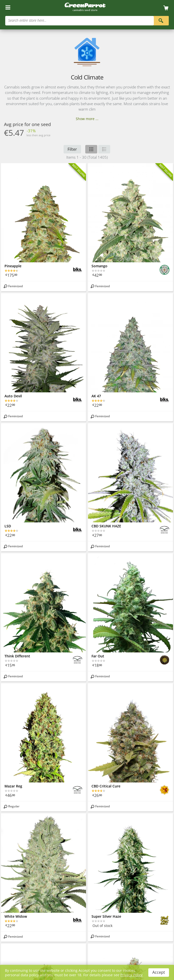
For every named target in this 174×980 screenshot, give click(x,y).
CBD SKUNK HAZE (106, 526)
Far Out (98, 656)
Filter (72, 149)
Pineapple (13, 266)
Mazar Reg (13, 786)
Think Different (17, 656)
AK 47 (96, 396)
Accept (159, 972)
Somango (99, 266)
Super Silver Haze (106, 916)
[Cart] (167, 8)
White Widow (16, 916)
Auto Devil (13, 396)
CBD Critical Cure (106, 786)
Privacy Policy (131, 975)
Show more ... (87, 119)
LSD (8, 526)
